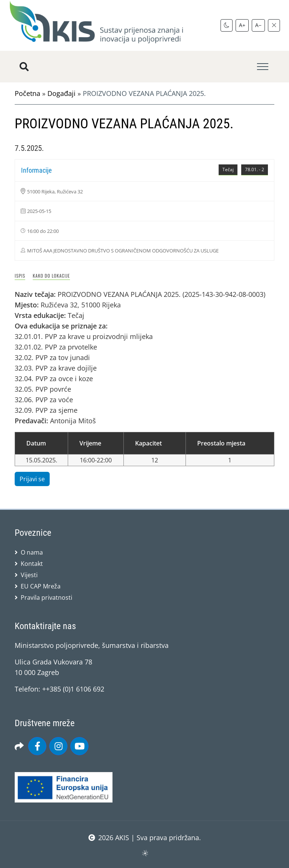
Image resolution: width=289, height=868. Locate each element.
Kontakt (32, 564)
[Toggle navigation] (263, 67)
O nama (32, 552)
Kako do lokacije (51, 276)
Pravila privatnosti (46, 597)
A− (258, 25)
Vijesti (29, 575)
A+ (242, 25)
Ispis (20, 276)
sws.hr (145, 853)
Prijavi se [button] (32, 479)
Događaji (62, 93)
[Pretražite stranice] (24, 67)
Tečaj (228, 169)
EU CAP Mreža (41, 586)
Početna (27, 93)
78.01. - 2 (255, 169)
